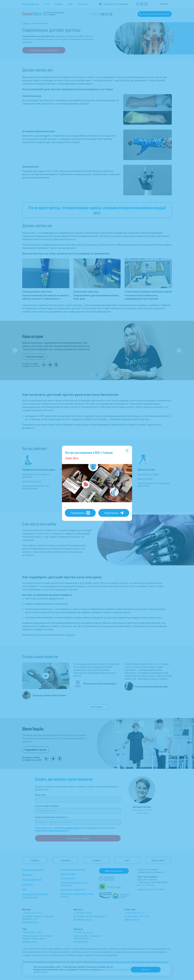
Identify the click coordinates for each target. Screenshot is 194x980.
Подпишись (80, 513)
